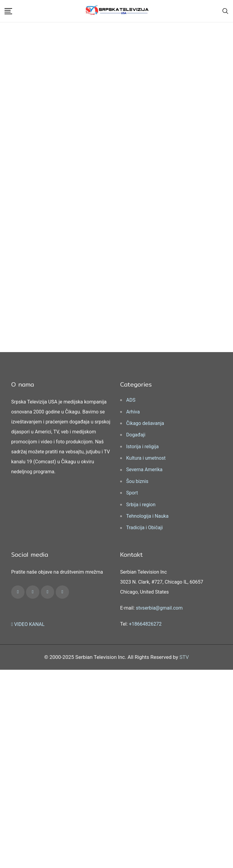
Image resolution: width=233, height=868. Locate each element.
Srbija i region (141, 505)
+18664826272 (145, 624)
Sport (132, 493)
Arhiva (133, 412)
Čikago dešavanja (145, 423)
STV (184, 657)
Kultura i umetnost (146, 458)
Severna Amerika (144, 470)
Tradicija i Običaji (144, 528)
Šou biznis (137, 481)
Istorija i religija (142, 447)
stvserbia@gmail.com (159, 608)
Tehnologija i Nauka (147, 516)
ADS (131, 400)
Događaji (136, 435)
